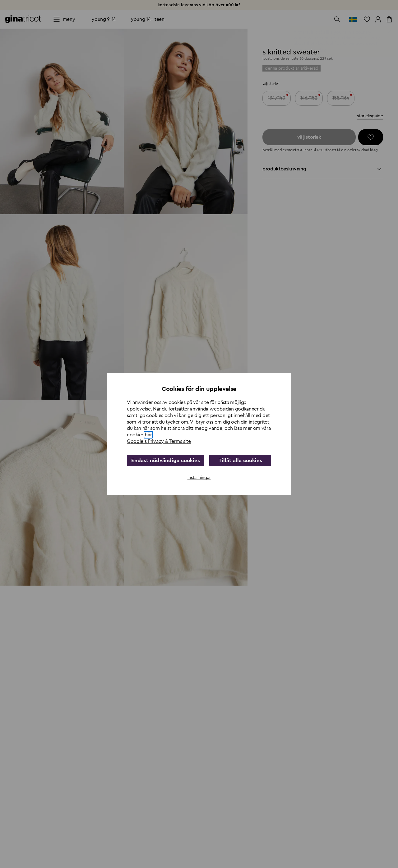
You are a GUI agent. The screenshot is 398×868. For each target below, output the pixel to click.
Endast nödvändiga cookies (163, 460)
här (148, 435)
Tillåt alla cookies (238, 460)
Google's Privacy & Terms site (159, 441)
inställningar (199, 477)
